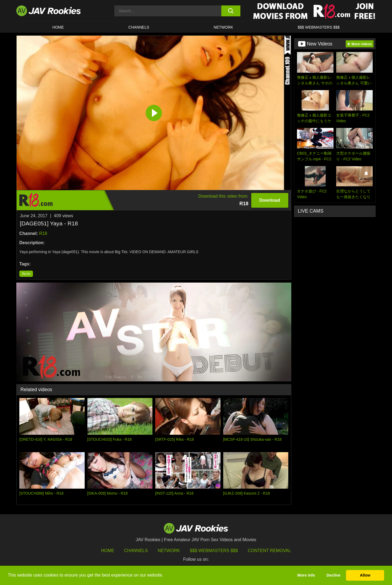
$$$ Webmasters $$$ (214, 551)
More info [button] (306, 575)
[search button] (231, 11)
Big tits (26, 274)
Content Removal (269, 551)
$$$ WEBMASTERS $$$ (318, 27)
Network (223, 27)
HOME (58, 27)
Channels (139, 27)
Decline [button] (333, 575)
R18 (43, 233)
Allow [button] (365, 575)
